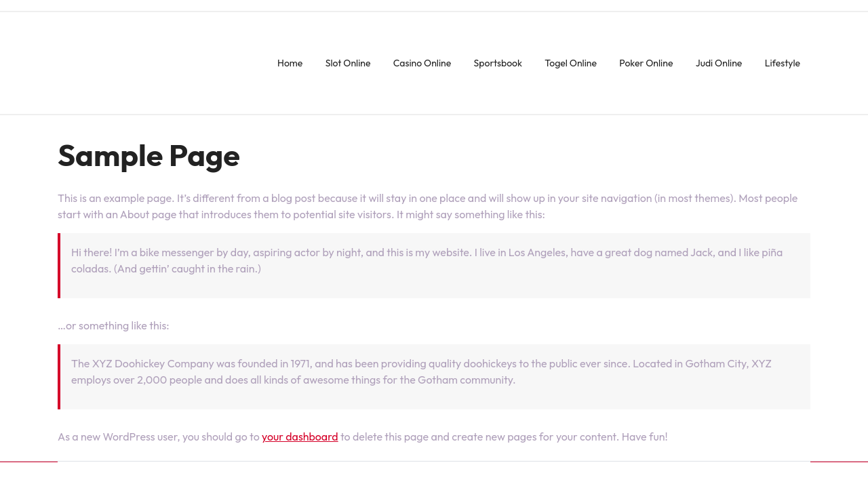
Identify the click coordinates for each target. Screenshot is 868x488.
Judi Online (719, 63)
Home (290, 63)
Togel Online (571, 63)
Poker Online (646, 63)
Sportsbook (498, 63)
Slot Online (348, 63)
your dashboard (300, 436)
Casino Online (422, 63)
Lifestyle (783, 63)
